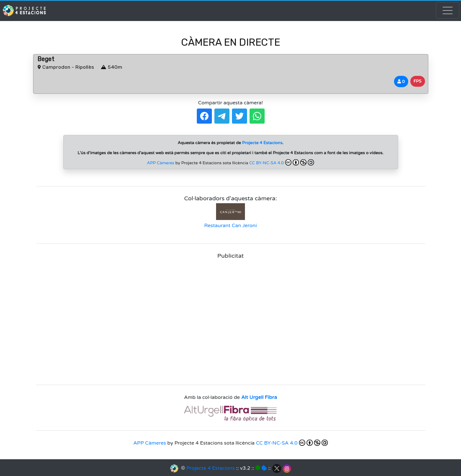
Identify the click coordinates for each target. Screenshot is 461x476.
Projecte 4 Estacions (210, 468)
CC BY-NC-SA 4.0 (282, 162)
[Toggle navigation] (448, 10)
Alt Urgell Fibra (259, 397)
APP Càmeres (161, 163)
